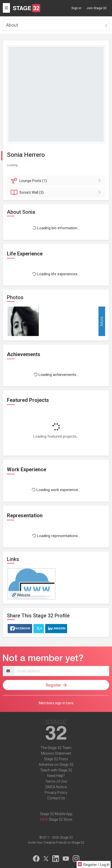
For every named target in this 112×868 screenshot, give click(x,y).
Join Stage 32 (97, 8)
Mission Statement (56, 753)
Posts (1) (57, 181)
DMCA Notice (56, 787)
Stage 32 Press (56, 759)
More (102, 321)
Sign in (76, 8)
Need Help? (56, 776)
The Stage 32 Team (56, 748)
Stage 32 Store (60, 819)
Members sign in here (56, 703)
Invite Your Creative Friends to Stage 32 (56, 842)
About (12, 25)
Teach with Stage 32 (56, 770)
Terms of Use (56, 781)
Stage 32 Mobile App (56, 814)
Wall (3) (57, 192)
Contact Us (56, 798)
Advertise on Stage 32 (56, 765)
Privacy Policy (56, 793)
